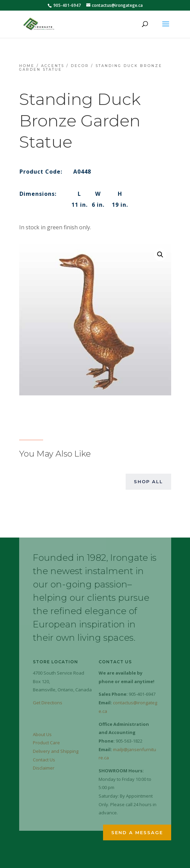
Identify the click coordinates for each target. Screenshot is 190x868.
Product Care (46, 743)
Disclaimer (44, 768)
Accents (53, 66)
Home (27, 66)
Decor (80, 66)
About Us (42, 734)
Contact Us (44, 760)
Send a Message (137, 832)
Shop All (148, 482)
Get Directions (48, 703)
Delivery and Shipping (56, 751)
